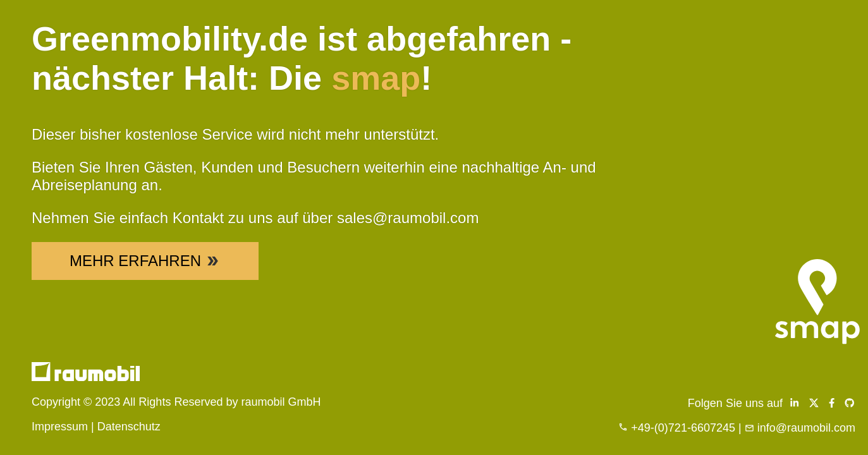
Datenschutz (129, 427)
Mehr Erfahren (145, 261)
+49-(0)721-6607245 (683, 428)
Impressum (60, 427)
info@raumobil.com (806, 428)
